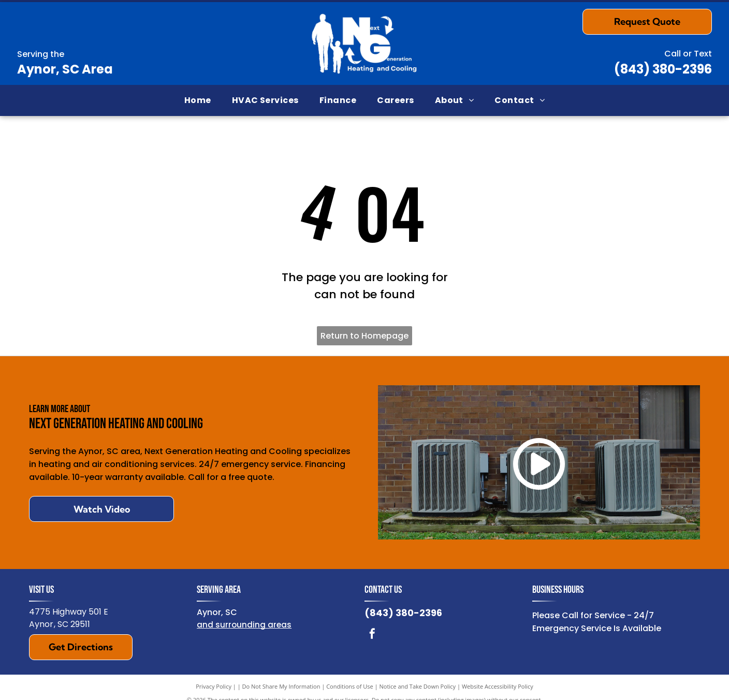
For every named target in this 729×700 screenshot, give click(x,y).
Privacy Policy (214, 686)
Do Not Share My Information (281, 686)
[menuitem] (198, 100)
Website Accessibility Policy (498, 686)
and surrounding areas (244, 625)
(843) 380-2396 (663, 69)
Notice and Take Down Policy (418, 686)
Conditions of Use (350, 686)
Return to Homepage (364, 336)
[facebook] (372, 635)
